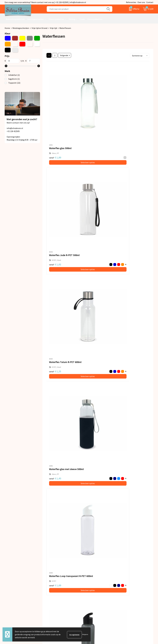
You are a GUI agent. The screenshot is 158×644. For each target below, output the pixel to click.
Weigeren (85, 634)
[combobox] (75, 9)
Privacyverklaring (126, 580)
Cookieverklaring (126, 584)
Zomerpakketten (95, 19)
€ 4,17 (53, 477)
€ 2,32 (89, 231)
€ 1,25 (121, 110)
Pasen (82, 19)
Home (7, 28)
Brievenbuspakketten (15, 19)
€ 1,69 (87, 171)
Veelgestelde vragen (54, 584)
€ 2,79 (89, 353)
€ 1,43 (53, 171)
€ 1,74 (121, 232)
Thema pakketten (56, 19)
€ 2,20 (53, 355)
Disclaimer (124, 588)
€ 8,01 (55, 536)
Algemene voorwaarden (129, 577)
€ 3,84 (87, 416)
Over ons (141, 2)
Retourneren (88, 580)
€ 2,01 (53, 294)
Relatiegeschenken (36, 19)
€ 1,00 (55, 109)
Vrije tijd (53, 28)
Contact (150, 2)
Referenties (131, 2)
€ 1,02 (87, 110)
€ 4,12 (53, 416)
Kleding (72, 19)
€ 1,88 (89, 292)
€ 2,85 (121, 355)
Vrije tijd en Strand (39, 28)
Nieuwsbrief (50, 580)
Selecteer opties (64, 114)
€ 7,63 (124, 475)
